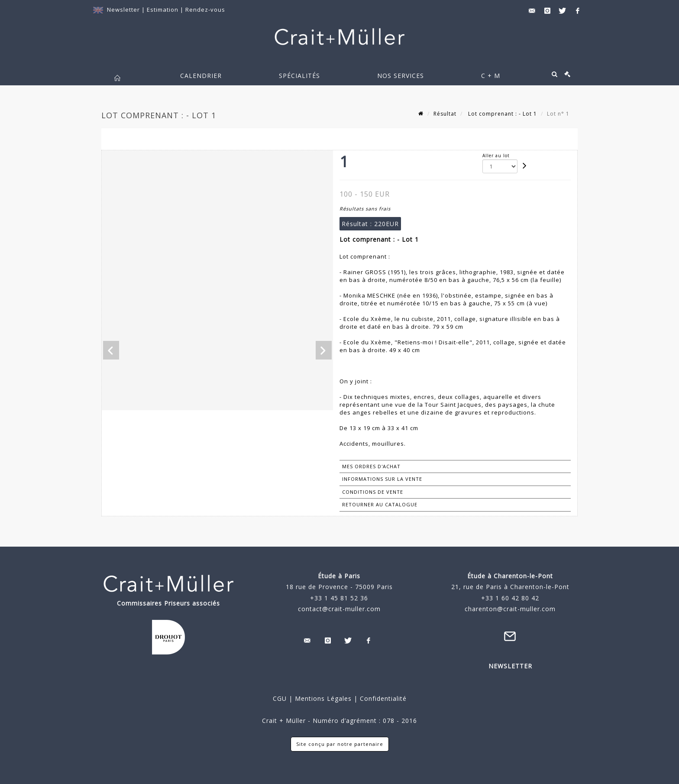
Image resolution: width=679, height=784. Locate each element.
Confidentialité (382, 698)
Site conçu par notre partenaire (340, 744)
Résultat (445, 114)
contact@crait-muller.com (339, 609)
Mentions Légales (323, 698)
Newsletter (123, 10)
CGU (280, 698)
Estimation (163, 10)
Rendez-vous (205, 10)
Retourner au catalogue (380, 504)
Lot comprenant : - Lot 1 (502, 114)
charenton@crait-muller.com (510, 609)
